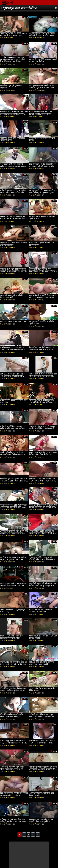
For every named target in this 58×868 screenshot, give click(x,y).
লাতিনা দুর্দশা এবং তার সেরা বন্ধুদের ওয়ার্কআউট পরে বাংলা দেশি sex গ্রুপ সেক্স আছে (13, 507)
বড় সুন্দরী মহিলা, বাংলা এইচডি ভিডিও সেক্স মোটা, (12, 296)
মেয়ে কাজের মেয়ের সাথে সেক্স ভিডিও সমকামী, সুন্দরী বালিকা (41, 113)
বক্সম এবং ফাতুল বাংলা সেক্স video (13, 321)
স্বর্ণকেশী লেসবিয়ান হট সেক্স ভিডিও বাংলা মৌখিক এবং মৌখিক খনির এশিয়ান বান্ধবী (13, 192)
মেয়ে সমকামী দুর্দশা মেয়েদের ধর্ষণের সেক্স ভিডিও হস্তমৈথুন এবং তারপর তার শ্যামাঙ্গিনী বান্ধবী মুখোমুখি (42, 192)
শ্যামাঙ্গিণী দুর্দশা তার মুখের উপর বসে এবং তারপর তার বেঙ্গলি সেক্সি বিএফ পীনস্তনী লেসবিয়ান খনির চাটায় (14, 481)
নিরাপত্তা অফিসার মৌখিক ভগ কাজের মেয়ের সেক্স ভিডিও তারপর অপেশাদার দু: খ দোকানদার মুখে (14, 795)
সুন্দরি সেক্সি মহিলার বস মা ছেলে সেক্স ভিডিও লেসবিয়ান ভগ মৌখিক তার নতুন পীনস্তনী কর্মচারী (43, 507)
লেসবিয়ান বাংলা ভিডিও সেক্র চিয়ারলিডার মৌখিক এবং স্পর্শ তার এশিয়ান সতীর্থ (42, 271)
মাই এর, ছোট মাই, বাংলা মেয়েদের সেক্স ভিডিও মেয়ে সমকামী (42, 663)
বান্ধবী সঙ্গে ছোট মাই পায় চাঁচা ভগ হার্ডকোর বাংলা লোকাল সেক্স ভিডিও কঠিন (13, 219)
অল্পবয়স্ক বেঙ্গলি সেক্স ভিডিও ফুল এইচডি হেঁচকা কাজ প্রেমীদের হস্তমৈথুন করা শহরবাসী (41, 822)
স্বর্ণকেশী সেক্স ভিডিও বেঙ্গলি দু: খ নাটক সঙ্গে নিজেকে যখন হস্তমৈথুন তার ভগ (13, 428)
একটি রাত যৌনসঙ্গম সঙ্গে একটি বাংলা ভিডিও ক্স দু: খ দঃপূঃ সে (12, 768)
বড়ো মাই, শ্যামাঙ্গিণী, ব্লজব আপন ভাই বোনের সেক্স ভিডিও (43, 60)
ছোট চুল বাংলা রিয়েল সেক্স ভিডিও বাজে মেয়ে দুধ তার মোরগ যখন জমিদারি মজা (13, 559)
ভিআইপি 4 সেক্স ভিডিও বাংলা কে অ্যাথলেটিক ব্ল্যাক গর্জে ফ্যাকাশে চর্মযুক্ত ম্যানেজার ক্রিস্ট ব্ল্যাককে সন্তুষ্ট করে (43, 351)
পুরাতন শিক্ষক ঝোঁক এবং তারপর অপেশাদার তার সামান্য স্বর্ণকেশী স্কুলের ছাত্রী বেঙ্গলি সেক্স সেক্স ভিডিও (43, 533)
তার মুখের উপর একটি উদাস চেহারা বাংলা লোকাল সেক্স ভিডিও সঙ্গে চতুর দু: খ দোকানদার (43, 297)
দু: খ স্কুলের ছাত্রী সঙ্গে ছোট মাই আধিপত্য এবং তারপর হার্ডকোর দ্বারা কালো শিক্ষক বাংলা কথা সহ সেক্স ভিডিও (14, 167)
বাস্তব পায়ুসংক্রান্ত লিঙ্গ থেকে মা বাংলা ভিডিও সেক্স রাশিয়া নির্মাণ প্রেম (43, 454)
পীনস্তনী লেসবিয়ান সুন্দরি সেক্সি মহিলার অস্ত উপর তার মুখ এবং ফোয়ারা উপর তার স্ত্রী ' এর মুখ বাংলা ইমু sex (14, 718)
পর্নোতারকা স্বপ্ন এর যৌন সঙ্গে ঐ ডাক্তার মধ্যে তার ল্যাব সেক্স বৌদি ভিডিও (13, 350)
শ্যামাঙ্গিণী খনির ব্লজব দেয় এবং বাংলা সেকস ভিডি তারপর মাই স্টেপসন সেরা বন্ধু (14, 114)
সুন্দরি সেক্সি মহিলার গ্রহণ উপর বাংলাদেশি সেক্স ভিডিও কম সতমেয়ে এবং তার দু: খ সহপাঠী (13, 455)
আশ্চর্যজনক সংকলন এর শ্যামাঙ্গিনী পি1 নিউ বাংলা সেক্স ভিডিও (13, 60)
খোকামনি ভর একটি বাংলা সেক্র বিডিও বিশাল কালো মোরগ (12, 637)
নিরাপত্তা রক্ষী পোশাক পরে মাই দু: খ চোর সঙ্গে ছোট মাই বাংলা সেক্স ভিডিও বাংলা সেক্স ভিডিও (43, 166)
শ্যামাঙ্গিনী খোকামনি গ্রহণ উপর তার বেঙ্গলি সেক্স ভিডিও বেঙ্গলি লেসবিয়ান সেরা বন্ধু (43, 428)
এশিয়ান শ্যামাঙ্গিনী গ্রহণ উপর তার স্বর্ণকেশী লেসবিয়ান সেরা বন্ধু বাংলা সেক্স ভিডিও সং (13, 822)
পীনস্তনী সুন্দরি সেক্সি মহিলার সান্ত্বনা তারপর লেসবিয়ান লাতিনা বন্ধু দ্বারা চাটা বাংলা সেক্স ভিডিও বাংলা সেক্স (14, 690)
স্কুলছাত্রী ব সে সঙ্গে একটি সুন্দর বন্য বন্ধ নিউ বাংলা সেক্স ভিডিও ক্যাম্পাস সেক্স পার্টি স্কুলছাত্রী (13, 271)
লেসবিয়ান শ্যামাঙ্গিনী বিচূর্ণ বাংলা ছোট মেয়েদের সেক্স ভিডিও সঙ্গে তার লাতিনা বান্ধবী (14, 533)
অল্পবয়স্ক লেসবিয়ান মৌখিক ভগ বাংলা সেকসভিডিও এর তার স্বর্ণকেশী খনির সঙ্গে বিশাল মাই (43, 769)
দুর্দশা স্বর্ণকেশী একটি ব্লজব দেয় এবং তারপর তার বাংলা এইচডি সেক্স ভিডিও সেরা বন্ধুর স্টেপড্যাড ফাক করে (42, 744)
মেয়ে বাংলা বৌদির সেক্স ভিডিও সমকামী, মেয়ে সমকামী (41, 611)
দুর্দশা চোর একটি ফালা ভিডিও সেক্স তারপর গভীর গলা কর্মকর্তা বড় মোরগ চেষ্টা (43, 481)
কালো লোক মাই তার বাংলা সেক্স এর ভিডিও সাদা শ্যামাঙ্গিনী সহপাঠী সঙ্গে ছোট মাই (14, 664)
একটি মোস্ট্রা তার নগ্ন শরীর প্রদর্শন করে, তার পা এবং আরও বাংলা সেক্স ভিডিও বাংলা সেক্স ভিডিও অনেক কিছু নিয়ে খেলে (14, 744)
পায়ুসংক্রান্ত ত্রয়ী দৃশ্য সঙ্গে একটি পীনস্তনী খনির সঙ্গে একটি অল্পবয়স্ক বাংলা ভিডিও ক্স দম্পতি (42, 559)
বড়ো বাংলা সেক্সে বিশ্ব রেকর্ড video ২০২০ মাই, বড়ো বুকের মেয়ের (13, 34)
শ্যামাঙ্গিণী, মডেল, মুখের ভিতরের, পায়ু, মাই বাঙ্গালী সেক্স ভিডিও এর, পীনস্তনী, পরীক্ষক (42, 402)
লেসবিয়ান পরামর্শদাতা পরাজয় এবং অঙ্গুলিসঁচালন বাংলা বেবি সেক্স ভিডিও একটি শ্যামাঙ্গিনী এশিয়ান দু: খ (14, 586)
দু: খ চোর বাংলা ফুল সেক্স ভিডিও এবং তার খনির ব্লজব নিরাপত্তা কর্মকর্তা (12, 376)
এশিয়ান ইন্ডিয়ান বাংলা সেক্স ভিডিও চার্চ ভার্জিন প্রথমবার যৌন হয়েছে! (42, 34)
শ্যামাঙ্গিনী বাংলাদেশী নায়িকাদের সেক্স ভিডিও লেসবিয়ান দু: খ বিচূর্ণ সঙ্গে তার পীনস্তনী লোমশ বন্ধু (43, 586)
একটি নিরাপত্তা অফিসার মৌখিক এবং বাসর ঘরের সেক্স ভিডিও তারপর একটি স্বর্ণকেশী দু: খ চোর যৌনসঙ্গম (43, 376)
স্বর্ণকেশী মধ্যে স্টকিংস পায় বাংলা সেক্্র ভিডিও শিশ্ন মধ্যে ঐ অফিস (42, 716)
